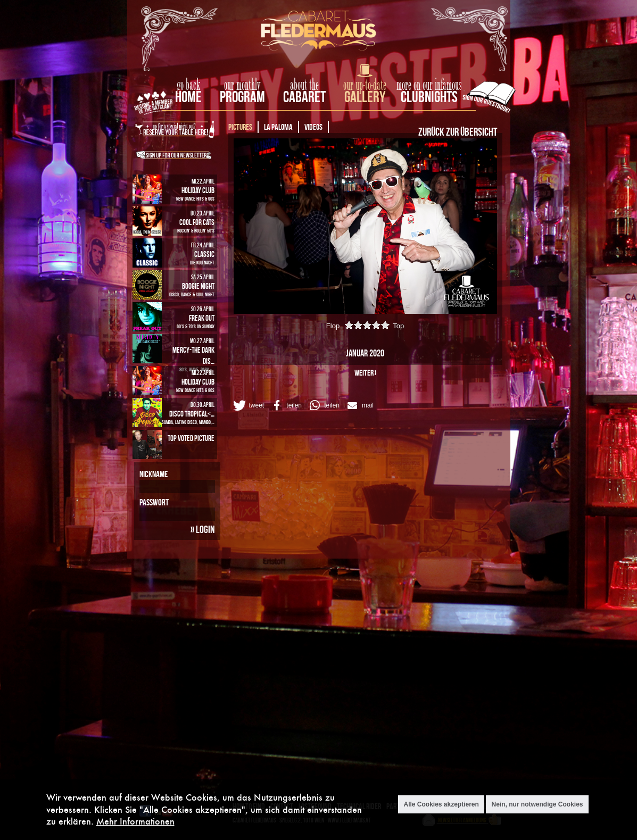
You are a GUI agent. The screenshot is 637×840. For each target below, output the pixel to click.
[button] (248, 405)
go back (188, 85)
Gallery (365, 97)
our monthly (242, 85)
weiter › (365, 373)
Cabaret (304, 97)
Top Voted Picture (191, 438)
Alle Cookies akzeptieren (441, 804)
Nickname (154, 474)
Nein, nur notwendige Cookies (537, 804)
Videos (313, 127)
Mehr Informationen (135, 821)
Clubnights (429, 97)
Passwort (154, 502)
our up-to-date (365, 85)
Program (242, 97)
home (188, 97)
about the (304, 85)
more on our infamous (429, 85)
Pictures (240, 127)
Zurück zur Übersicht (458, 131)
